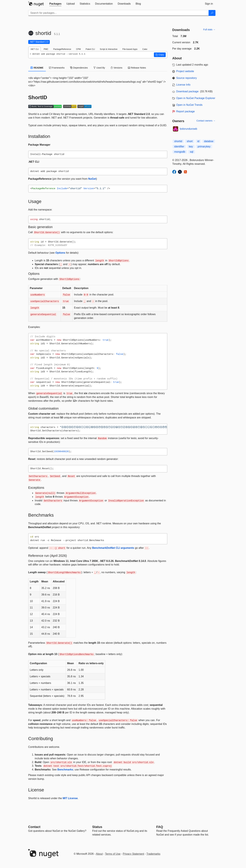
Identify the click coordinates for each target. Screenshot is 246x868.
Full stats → (209, 30)
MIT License (70, 798)
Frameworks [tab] (57, 68)
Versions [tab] (116, 68)
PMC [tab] (46, 49)
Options (60, 253)
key (191, 146)
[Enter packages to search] (118, 13)
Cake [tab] (145, 49)
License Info (183, 85)
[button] (160, 55)
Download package (187, 91)
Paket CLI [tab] (90, 49)
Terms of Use (113, 854)
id (198, 141)
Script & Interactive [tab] (109, 49)
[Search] (212, 13)
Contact (34, 827)
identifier (179, 146)
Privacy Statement (134, 854)
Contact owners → (206, 121)
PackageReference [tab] (62, 49)
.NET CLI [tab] (34, 49)
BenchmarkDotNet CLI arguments (113, 548)
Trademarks (153, 854)
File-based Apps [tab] (130, 49)
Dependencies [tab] (79, 68)
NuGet (92, 179)
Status (97, 827)
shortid (178, 141)
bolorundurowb (189, 129)
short (190, 141)
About (99, 854)
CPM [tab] (78, 49)
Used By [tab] (99, 68)
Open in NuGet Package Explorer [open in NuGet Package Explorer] (196, 98)
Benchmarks (65, 770)
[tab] (56, 4)
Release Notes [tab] (137, 68)
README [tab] (37, 68)
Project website (185, 71)
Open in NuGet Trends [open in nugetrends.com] (189, 105)
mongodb (180, 152)
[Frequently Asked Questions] (160, 827)
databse (209, 141)
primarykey (204, 146)
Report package (185, 111)
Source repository (186, 78)
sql (191, 152)
